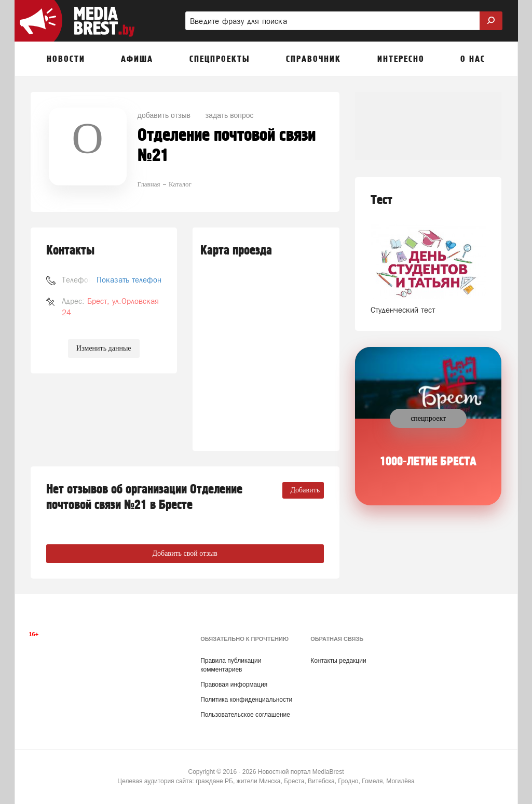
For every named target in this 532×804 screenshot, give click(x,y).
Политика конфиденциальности (246, 700)
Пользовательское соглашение (245, 715)
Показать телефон (129, 280)
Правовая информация (234, 685)
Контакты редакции (338, 661)
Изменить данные (104, 348)
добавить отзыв (164, 115)
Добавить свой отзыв (185, 553)
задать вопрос (230, 115)
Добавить (305, 490)
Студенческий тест (403, 310)
